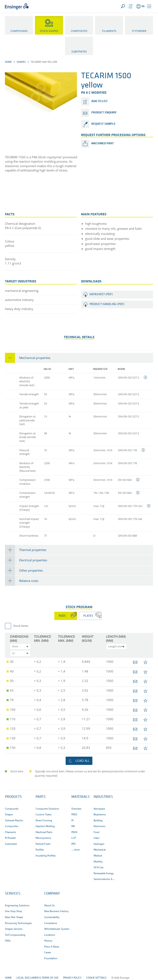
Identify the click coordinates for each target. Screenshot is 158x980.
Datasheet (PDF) (101, 294)
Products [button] (13, 797)
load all (83, 761)
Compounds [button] (19, 31)
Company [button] (52, 894)
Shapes (21, 62)
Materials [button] (81, 797)
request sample (103, 124)
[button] (149, 6)
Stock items (21, 626)
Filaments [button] (109, 31)
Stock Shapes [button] (49, 31)
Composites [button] (79, 31)
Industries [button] (103, 797)
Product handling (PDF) (107, 304)
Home (8, 62)
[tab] (79, 358)
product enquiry (104, 113)
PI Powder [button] (139, 31)
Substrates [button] (79, 51)
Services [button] (13, 894)
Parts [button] (41, 797)
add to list (99, 101)
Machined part (103, 144)
